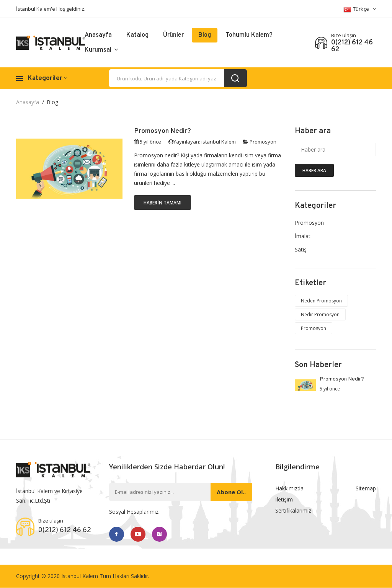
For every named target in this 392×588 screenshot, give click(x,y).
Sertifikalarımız (293, 511)
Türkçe (360, 9)
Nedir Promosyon (320, 314)
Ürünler (173, 35)
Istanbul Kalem (80, 576)
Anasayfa (98, 35)
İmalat (303, 236)
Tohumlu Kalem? (249, 35)
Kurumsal (101, 50)
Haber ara (314, 171)
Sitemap (366, 488)
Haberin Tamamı (163, 203)
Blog (205, 35)
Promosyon (263, 142)
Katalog (137, 35)
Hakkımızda (289, 488)
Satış (301, 249)
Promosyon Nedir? (163, 131)
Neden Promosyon (321, 301)
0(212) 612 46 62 (352, 46)
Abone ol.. (231, 492)
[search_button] (235, 78)
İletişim (284, 500)
